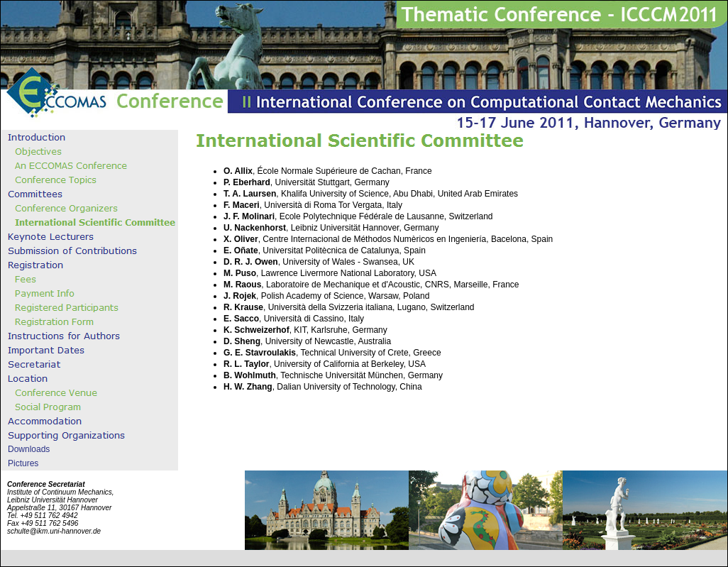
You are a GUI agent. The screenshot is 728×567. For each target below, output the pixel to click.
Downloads (29, 449)
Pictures (23, 463)
